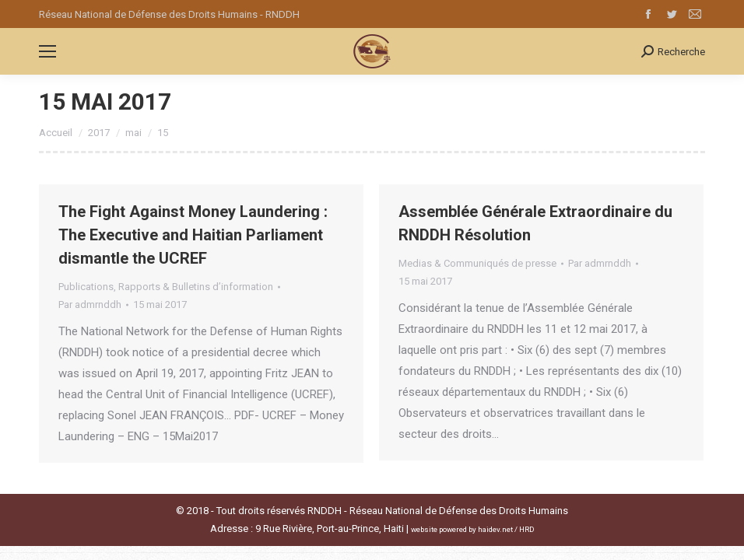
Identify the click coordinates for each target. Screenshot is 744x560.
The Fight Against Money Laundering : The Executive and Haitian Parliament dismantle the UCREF (193, 235)
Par (90, 304)
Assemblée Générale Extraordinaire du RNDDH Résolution (535, 223)
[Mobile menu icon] (47, 51)
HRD (527, 529)
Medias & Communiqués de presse (477, 263)
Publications (86, 287)
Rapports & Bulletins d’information (196, 287)
